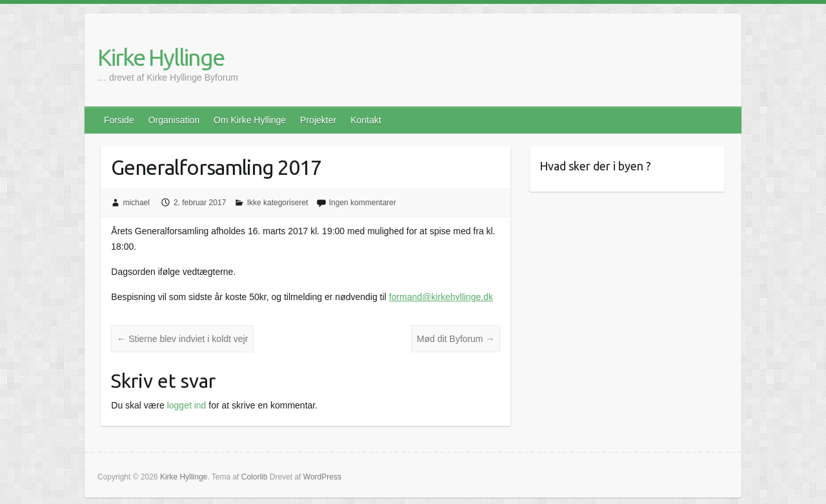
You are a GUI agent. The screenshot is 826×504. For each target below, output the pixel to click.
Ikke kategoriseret (278, 203)
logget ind (187, 405)
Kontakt (366, 120)
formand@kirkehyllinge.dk (441, 297)
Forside (119, 120)
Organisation (174, 120)
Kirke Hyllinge (161, 57)
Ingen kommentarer (363, 203)
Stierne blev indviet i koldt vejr (182, 339)
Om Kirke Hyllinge (250, 120)
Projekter (318, 120)
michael (136, 203)
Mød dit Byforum (456, 339)
